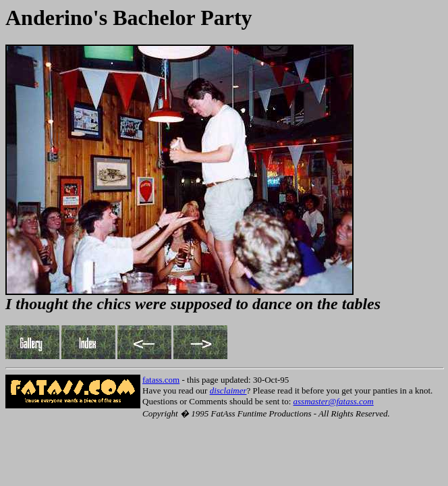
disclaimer (228, 390)
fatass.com (161, 380)
